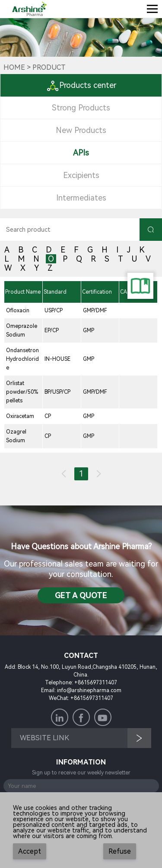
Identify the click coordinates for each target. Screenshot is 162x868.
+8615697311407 (96, 683)
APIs (81, 153)
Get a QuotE (81, 595)
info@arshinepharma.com (89, 690)
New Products (81, 130)
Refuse (120, 851)
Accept (30, 851)
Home (14, 67)
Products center (81, 85)
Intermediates (81, 198)
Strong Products (81, 108)
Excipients (81, 175)
